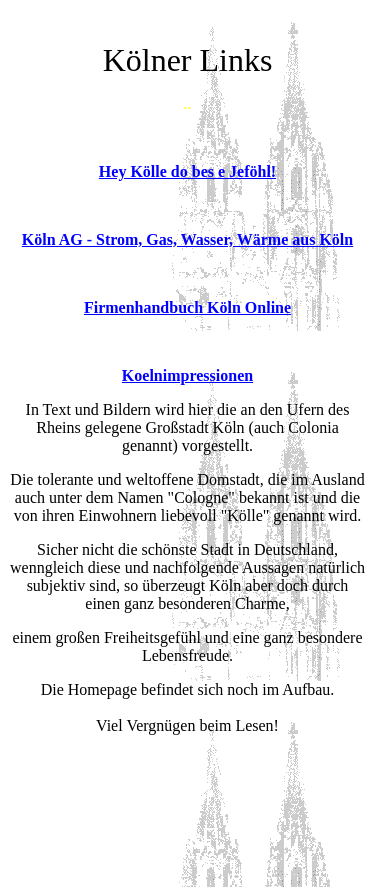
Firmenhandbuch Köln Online (187, 307)
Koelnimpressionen (187, 375)
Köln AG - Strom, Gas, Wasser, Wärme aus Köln (187, 239)
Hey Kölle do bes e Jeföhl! (187, 171)
